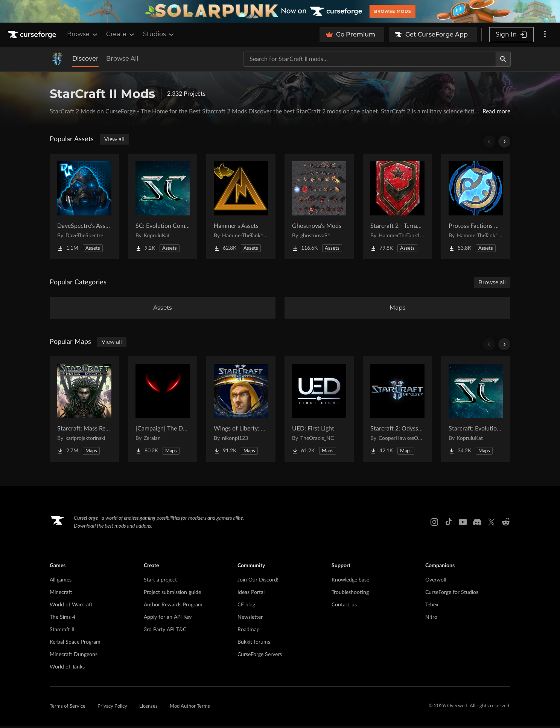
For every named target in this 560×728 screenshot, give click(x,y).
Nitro (431, 620)
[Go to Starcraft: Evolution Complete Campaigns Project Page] (476, 411)
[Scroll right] (504, 142)
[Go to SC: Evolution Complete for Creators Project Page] (163, 206)
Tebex (432, 607)
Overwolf (436, 582)
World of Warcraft (71, 607)
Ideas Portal (251, 595)
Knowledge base (350, 582)
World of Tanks (67, 669)
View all (114, 139)
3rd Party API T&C (165, 632)
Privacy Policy (112, 709)
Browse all (492, 282)
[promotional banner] (280, 11)
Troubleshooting (350, 595)
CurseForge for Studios (452, 595)
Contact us (344, 607)
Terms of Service (68, 709)
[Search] (503, 59)
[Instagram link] (434, 524)
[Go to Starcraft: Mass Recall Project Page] (84, 411)
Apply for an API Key (168, 620)
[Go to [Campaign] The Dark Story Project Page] (163, 411)
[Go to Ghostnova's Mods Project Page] (319, 206)
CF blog (246, 607)
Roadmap (249, 632)
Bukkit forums (254, 644)
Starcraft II (62, 632)
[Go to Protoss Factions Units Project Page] (476, 206)
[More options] (545, 35)
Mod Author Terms (190, 709)
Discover (85, 59)
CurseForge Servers (260, 657)
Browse (83, 34)
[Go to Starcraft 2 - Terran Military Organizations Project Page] (397, 206)
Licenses (148, 709)
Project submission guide (172, 595)
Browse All (122, 59)
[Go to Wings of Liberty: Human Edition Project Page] (241, 411)
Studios (159, 34)
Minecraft (61, 595)
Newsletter (250, 620)
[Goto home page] (33, 35)
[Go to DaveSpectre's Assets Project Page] (84, 206)
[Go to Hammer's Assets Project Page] (241, 206)
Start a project (160, 582)
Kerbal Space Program (75, 644)
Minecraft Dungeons (74, 657)
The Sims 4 (62, 620)
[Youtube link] (463, 524)
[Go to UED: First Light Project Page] (319, 411)
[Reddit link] (506, 524)
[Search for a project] (370, 59)
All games (61, 582)
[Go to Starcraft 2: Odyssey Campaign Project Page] (397, 411)
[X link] (492, 524)
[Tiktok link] (449, 524)
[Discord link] (477, 524)
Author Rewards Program (173, 607)
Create (121, 34)
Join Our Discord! (258, 582)
